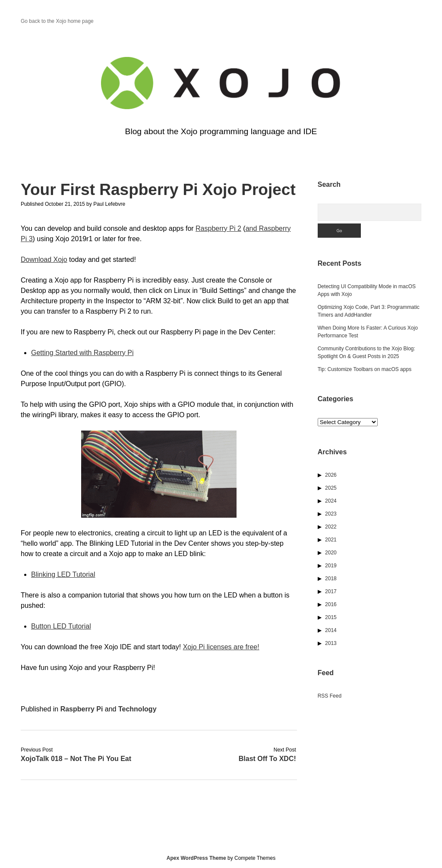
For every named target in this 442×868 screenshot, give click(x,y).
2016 (331, 604)
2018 (331, 579)
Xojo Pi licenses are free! (221, 647)
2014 (331, 630)
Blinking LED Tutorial (63, 574)
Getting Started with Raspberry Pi (82, 353)
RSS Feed (330, 696)
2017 (331, 591)
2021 (331, 540)
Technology (137, 709)
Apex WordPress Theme (196, 858)
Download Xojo (44, 259)
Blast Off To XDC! (267, 759)
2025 (331, 488)
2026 (331, 475)
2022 (331, 527)
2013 (331, 643)
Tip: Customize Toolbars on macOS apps (365, 369)
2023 (331, 514)
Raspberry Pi (82, 709)
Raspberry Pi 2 (218, 228)
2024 (331, 501)
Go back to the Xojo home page (57, 21)
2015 (331, 617)
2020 (331, 553)
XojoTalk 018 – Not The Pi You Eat (76, 759)
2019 (331, 566)
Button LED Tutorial (61, 626)
